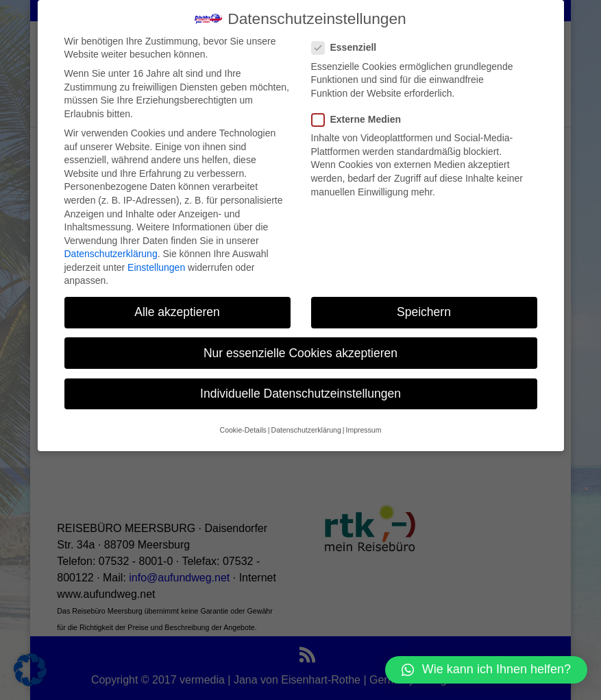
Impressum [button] (363, 417)
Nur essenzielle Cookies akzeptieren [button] (300, 340)
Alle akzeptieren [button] (177, 299)
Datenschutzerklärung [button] (306, 417)
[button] (486, 670)
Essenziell (350, 35)
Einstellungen (156, 254)
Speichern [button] (424, 299)
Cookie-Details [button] (243, 417)
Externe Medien (362, 107)
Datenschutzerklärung (111, 241)
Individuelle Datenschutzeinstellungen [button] (300, 381)
